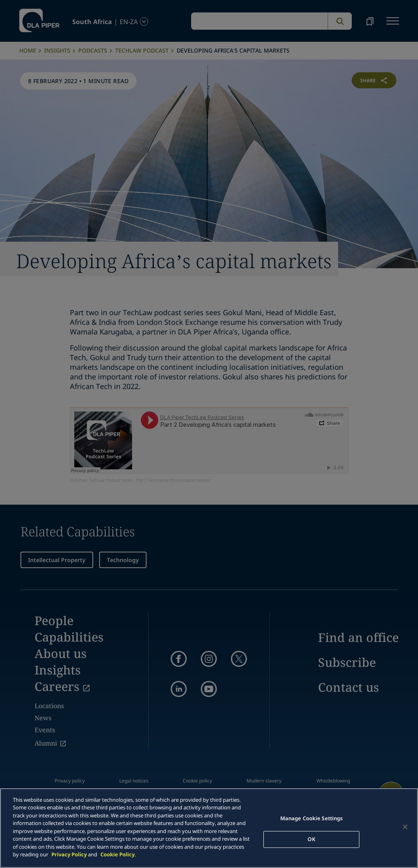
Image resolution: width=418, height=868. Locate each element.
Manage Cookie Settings (312, 818)
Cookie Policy (117, 854)
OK (311, 839)
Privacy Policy (69, 854)
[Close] (405, 827)
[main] (209, 828)
